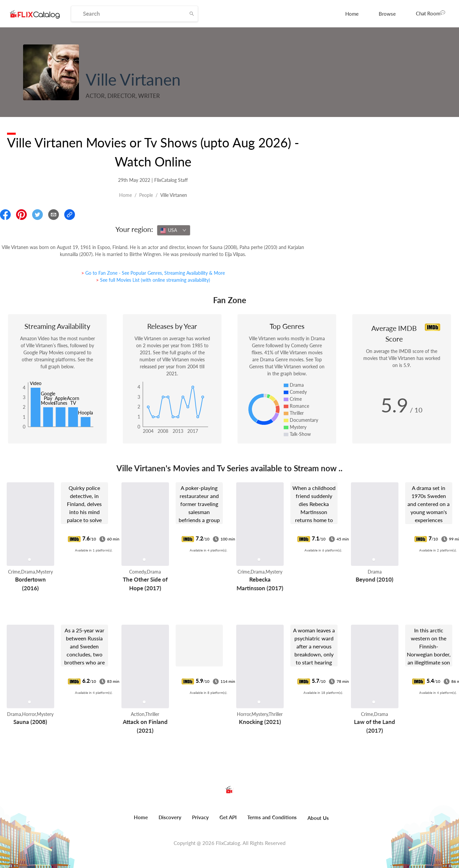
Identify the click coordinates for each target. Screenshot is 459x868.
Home (352, 14)
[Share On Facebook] (5, 215)
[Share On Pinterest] (21, 215)
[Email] (54, 215)
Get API (228, 817)
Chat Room (431, 13)
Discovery (170, 817)
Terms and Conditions (272, 817)
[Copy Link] (70, 215)
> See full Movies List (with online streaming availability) (153, 280)
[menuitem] (352, 14)
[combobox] (174, 230)
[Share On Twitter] (37, 215)
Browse (387, 14)
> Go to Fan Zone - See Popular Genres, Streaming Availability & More (153, 273)
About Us (318, 818)
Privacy (200, 817)
